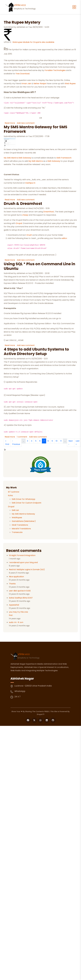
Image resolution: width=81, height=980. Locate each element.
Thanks (12, 584)
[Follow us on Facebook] (28, 720)
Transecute (17, 532)
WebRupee (17, 518)
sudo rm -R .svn (16, 622)
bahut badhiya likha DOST (21, 598)
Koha (10, 495)
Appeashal (14, 605)
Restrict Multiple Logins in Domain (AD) (27, 570)
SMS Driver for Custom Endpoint (27, 503)
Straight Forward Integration (22, 555)
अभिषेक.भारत (24, 654)
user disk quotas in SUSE (20, 591)
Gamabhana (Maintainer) (24, 521)
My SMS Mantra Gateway (23, 514)
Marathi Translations (21, 529)
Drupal (11, 507)
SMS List (15, 510)
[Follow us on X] (34, 720)
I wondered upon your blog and (23, 562)
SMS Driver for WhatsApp (23, 499)
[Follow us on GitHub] (53, 720)
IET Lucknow (14, 492)
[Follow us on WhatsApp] (41, 720)
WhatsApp (20, 691)
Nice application (16, 577)
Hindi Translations (20, 525)
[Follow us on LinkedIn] (47, 720)
